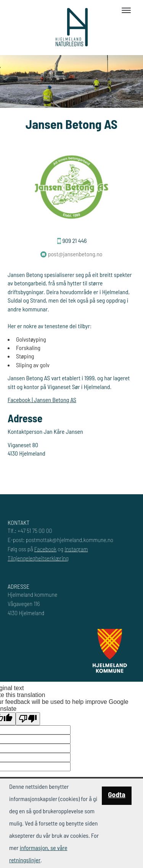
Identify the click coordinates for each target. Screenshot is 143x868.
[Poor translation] (28, 719)
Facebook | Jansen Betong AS (42, 400)
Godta (116, 794)
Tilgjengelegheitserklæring (38, 558)
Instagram (76, 549)
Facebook (45, 549)
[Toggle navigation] (126, 10)
